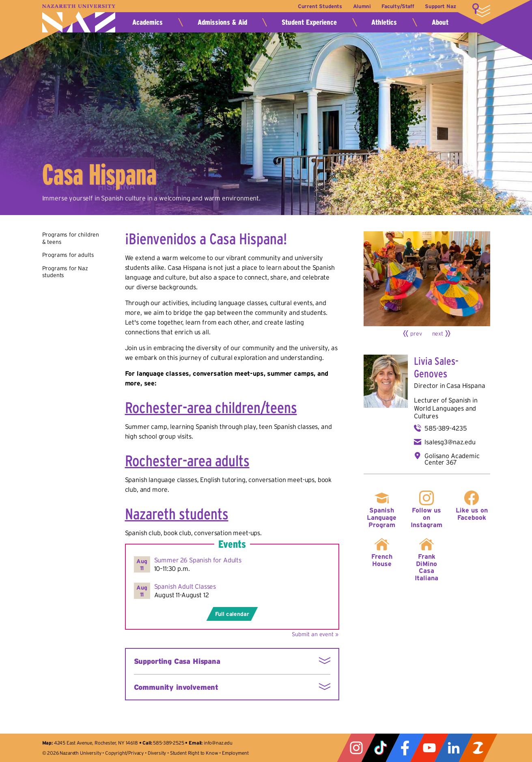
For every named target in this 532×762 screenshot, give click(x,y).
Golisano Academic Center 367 (452, 459)
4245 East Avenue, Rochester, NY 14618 (96, 743)
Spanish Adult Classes (185, 586)
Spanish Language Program (382, 517)
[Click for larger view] (427, 279)
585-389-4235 (446, 428)
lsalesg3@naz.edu (450, 442)
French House (382, 560)
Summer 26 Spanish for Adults (198, 560)
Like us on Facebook (472, 514)
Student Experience (309, 22)
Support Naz (440, 6)
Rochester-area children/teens (211, 408)
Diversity (157, 753)
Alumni (362, 6)
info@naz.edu (218, 743)
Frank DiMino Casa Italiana (426, 567)
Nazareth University (79, 18)
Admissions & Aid (222, 22)
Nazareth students (177, 514)
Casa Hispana (466, 385)
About (440, 22)
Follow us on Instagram (426, 517)
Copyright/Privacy (124, 753)
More (481, 10)
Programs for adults (68, 255)
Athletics (384, 22)
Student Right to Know (194, 753)
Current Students (319, 6)
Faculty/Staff (398, 6)
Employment (235, 753)
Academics (148, 22)
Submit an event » (315, 634)
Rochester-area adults (187, 461)
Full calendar (232, 614)
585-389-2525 (168, 743)
